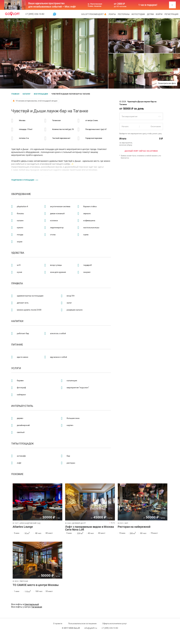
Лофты (112, 14)
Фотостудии (138, 14)
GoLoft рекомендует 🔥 (94, 14)
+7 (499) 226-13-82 (35, 14)
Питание (17, 345)
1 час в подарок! (148, 5)
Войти (159, 14)
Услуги (16, 368)
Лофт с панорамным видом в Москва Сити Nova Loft (89, 528)
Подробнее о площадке (23, 180)
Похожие (17, 474)
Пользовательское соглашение (82, 623)
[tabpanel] (37, 502)
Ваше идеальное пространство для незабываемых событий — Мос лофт (52, 5)
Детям (150, 14)
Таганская (37, 607)
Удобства (18, 253)
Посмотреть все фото (167, 83)
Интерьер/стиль (22, 406)
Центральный (32, 604)
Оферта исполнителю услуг (115, 623)
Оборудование (21, 194)
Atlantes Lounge (23, 527)
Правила (17, 283)
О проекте (58, 623)
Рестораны (124, 14)
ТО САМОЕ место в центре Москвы (36, 585)
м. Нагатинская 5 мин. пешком (95, 5)
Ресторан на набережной (134, 527)
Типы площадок (22, 444)
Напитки (17, 321)
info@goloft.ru (91, 628)
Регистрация (171, 14)
